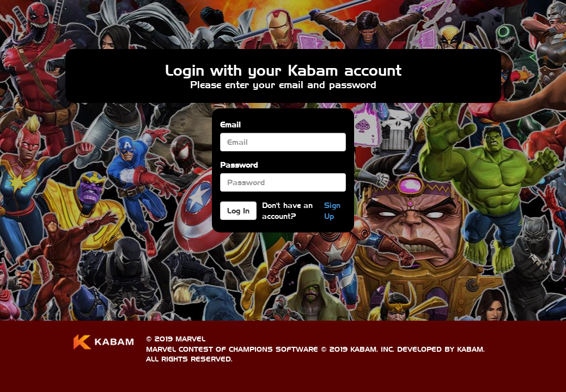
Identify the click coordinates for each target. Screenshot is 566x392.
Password (239, 165)
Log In (238, 211)
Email (230, 125)
